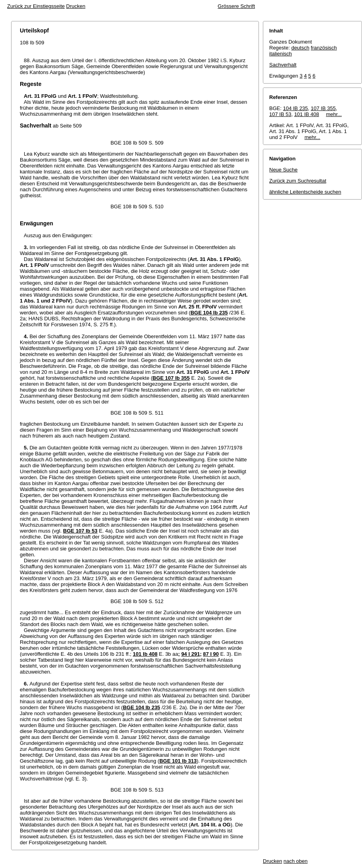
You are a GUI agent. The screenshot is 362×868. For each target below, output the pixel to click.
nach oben (296, 861)
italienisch (281, 54)
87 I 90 (211, 654)
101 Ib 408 (145, 654)
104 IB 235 (296, 108)
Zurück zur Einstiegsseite (36, 6)
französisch (324, 48)
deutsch (301, 48)
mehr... (334, 114)
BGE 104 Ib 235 (209, 313)
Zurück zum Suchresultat (298, 181)
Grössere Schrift (236, 6)
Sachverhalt (283, 65)
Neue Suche (283, 170)
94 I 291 (191, 654)
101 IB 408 (307, 114)
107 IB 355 (323, 108)
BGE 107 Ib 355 (171, 378)
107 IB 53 (280, 114)
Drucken (76, 6)
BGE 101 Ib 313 (178, 761)
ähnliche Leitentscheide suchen (305, 192)
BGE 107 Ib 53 (80, 531)
